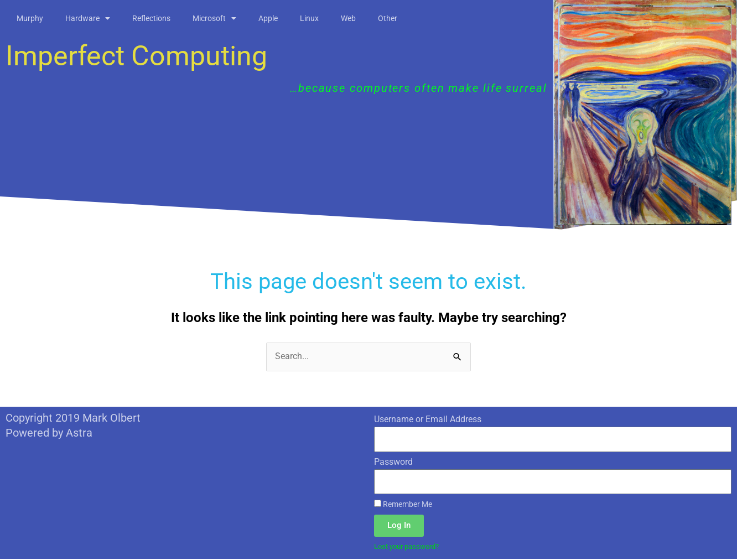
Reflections (151, 18)
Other (388, 18)
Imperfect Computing (136, 56)
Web (348, 18)
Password (393, 462)
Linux (309, 18)
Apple (268, 18)
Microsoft (214, 18)
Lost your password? (410, 547)
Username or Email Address (428, 419)
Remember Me (403, 505)
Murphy (30, 18)
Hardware (88, 18)
